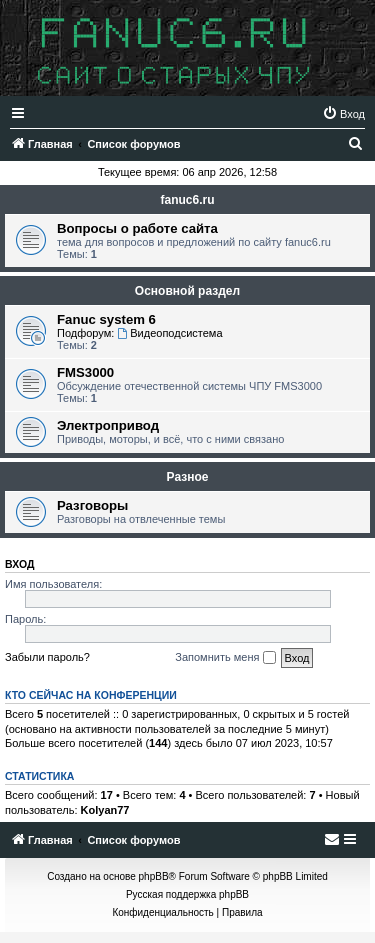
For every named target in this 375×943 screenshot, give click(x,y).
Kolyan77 (105, 810)
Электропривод (108, 425)
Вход (19, 564)
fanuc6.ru (187, 200)
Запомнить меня (225, 658)
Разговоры (92, 505)
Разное (188, 477)
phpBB (154, 876)
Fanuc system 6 (106, 319)
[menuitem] (343, 114)
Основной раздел (187, 291)
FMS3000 (85, 372)
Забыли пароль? (47, 657)
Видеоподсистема (169, 333)
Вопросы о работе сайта (137, 228)
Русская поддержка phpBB (187, 894)
